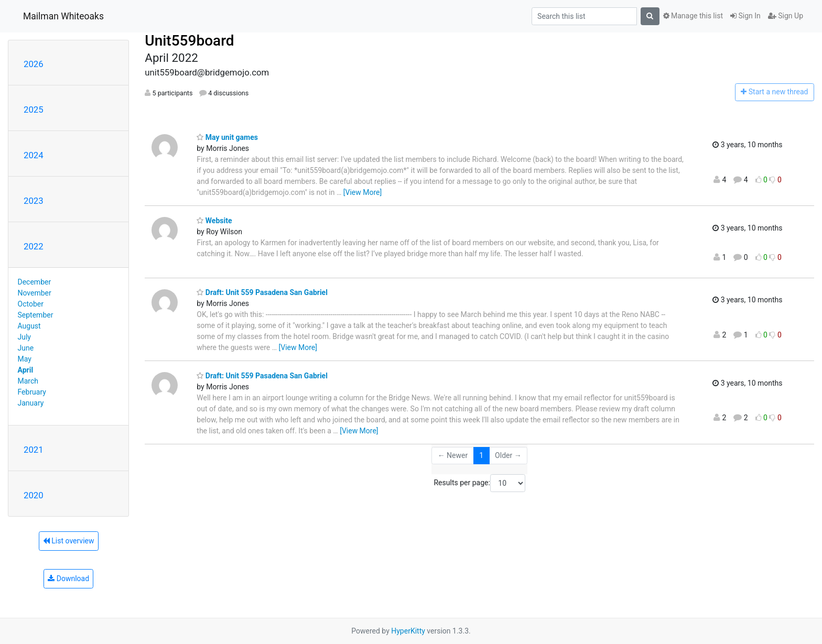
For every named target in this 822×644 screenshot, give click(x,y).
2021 (34, 450)
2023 (34, 201)
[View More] (363, 192)
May (25, 359)
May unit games (227, 137)
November (35, 293)
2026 (34, 64)
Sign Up (786, 16)
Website (214, 221)
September (36, 315)
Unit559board (189, 41)
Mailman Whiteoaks (63, 16)
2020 (34, 495)
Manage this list (693, 16)
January (31, 403)
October (31, 304)
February (32, 392)
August (29, 326)
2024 (34, 155)
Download (68, 578)
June (26, 348)
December (35, 282)
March (28, 381)
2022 (34, 246)
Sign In (745, 16)
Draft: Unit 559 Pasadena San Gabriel (262, 292)
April (26, 370)
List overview (69, 541)
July (24, 337)
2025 (34, 110)
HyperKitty (408, 631)
